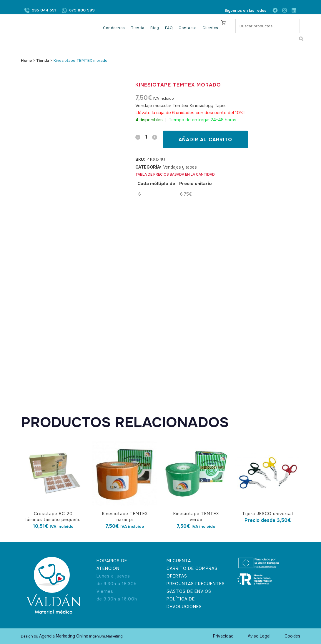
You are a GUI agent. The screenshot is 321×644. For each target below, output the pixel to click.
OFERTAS (177, 576)
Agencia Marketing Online (64, 636)
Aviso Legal (259, 636)
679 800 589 (82, 10)
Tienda (43, 60)
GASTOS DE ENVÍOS (189, 591)
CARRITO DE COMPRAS (192, 568)
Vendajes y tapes (180, 167)
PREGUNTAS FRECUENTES (196, 584)
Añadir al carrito (205, 140)
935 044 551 (44, 10)
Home (26, 60)
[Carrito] (223, 22)
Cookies (292, 636)
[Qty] (146, 137)
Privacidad (223, 636)
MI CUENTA (179, 561)
